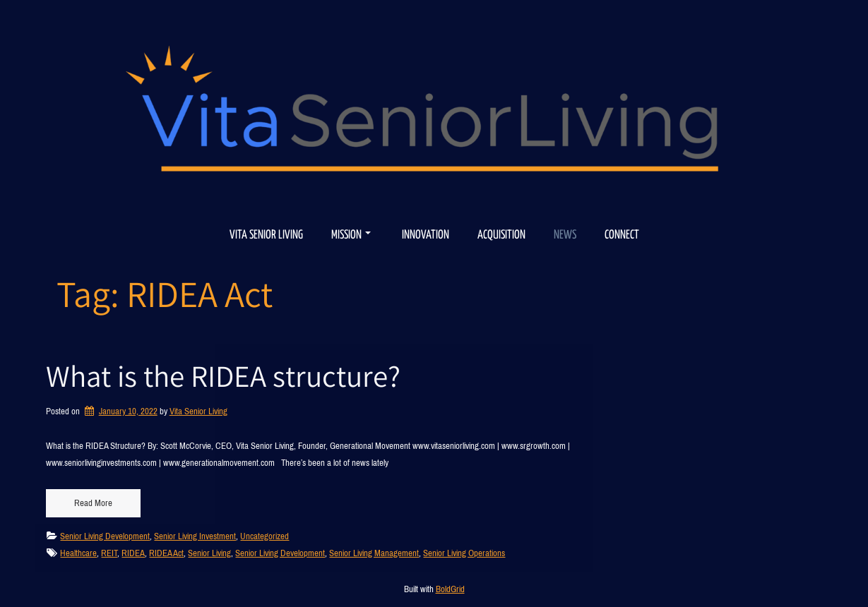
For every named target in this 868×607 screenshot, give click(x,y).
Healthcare (78, 553)
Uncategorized (264, 536)
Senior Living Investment (195, 536)
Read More (93, 503)
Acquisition (501, 235)
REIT (109, 553)
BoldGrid (450, 589)
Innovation (426, 235)
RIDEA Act (166, 553)
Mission (351, 235)
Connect (622, 235)
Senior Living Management (374, 553)
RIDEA (133, 553)
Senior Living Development (105, 536)
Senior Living (209, 553)
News (565, 235)
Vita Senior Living (266, 235)
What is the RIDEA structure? (223, 375)
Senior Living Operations (464, 553)
